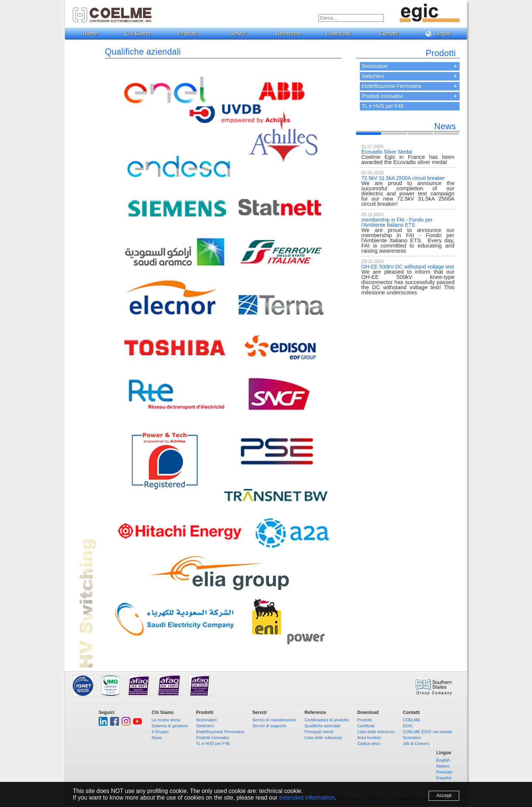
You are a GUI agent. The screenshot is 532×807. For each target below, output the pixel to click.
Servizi (241, 33)
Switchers (373, 76)
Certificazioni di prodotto (327, 720)
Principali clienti (319, 732)
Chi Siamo (140, 33)
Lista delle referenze (323, 738)
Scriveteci (412, 738)
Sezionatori (375, 66)
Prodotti (191, 33)
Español (444, 778)
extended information (307, 798)
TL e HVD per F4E (383, 106)
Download (341, 33)
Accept (444, 795)
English (443, 760)
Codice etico (369, 743)
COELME (411, 720)
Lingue (441, 34)
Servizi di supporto (269, 726)
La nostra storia (166, 720)
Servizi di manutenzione (274, 720)
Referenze (291, 33)
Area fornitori (369, 738)
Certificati (366, 726)
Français (444, 772)
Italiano (443, 766)
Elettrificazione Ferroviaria (392, 86)
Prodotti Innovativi (382, 96)
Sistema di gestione (170, 726)
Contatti (392, 33)
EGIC (408, 726)
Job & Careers (416, 743)
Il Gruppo (160, 732)
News (157, 738)
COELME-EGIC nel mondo (427, 732)
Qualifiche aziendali (322, 726)
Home (90, 33)
